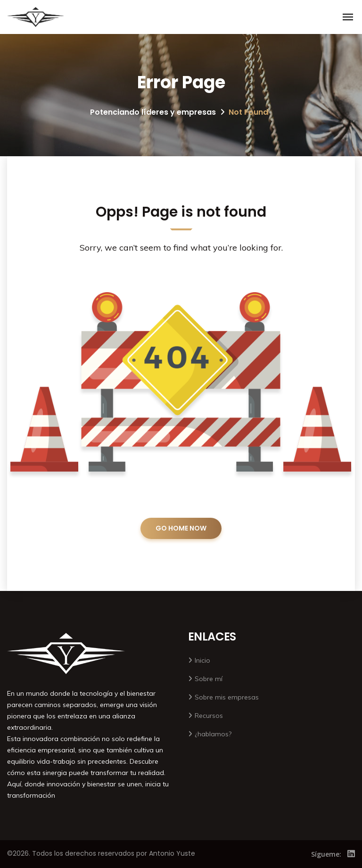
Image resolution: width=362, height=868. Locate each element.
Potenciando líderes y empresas (153, 112)
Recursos (209, 716)
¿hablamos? (213, 734)
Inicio (202, 660)
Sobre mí (209, 679)
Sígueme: (326, 854)
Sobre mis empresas (227, 697)
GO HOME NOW (181, 528)
